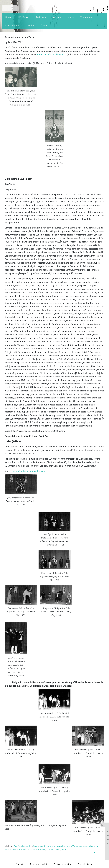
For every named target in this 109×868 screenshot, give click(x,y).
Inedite (30, 25)
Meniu (12, 8)
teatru (64, 849)
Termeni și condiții (38, 864)
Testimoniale (87, 17)
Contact (19, 864)
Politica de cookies (62, 864)
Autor (71, 17)
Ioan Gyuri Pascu (60, 846)
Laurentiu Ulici (86, 846)
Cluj (35, 846)
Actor (56, 17)
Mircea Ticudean (38, 849)
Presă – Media (13, 25)
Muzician (40, 17)
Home (8, 17)
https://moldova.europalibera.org (29, 471)
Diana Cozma (44, 846)
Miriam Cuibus (53, 849)
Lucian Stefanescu (20, 849)
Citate (44, 25)
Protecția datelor (86, 864)
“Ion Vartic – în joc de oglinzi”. (51, 54)
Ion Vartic (73, 846)
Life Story (23, 17)
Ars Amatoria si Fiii (23, 846)
